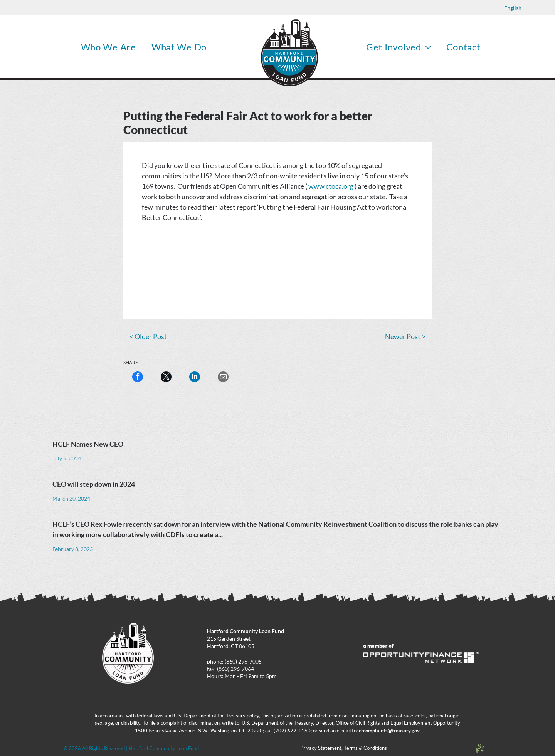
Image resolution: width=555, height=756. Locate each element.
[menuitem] (108, 47)
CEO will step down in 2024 (94, 484)
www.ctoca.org (331, 186)
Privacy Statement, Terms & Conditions (344, 748)
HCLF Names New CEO (88, 444)
